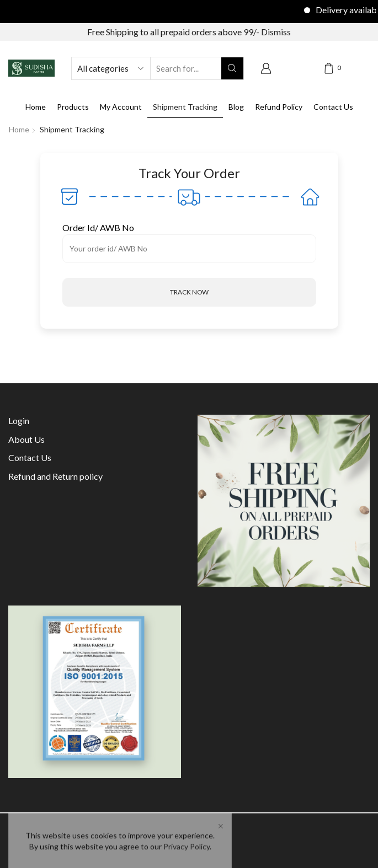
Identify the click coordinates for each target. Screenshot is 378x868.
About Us (26, 439)
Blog (236, 107)
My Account (121, 107)
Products (73, 107)
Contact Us (333, 107)
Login (19, 420)
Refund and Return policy (55, 476)
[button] (189, 292)
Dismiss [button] (276, 32)
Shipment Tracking (185, 107)
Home (36, 107)
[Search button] (232, 68)
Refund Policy (279, 107)
